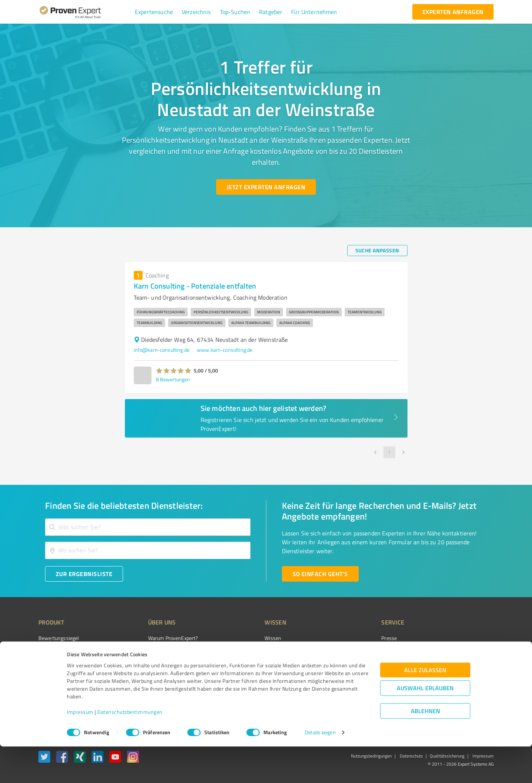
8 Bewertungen (173, 379)
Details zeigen (320, 769)
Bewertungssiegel (59, 638)
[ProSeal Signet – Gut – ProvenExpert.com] (466, 652)
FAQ (241, 651)
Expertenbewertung (362, 677)
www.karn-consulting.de (225, 350)
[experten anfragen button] (453, 12)
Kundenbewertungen (260, 677)
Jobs (139, 677)
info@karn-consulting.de (162, 350)
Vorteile (47, 664)
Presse (348, 638)
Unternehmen (150, 651)
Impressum (80, 748)
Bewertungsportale (258, 664)
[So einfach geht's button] (320, 574)
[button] (154, 12)
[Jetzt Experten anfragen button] (266, 187)
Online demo (354, 664)
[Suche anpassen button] (377, 251)
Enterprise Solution (60, 677)
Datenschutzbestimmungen (130, 748)
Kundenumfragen (58, 651)
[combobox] (148, 527)
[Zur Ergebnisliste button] (84, 574)
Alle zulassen (425, 707)
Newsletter (352, 651)
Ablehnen (425, 748)
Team (140, 664)
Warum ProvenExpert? (159, 638)
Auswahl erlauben (425, 725)
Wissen (245, 638)
